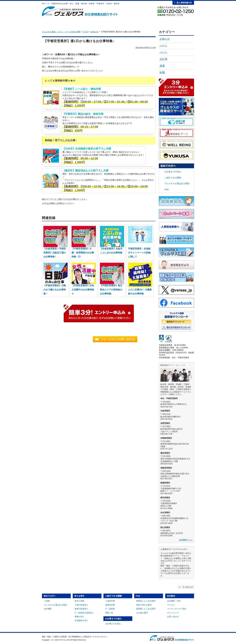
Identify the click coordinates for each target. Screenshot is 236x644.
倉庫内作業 (110, 605)
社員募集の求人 (81, 620)
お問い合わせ (173, 617)
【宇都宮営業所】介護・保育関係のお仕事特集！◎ (83, 253)
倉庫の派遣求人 (81, 609)
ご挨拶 (47, 601)
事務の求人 (79, 617)
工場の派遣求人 (81, 605)
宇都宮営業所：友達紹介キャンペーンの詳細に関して (139, 253)
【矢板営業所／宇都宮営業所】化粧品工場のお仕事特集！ (55, 253)
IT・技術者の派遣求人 (84, 613)
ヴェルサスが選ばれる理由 (177, 184)
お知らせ (165, 39)
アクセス (171, 605)
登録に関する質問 (144, 605)
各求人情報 (79, 601)
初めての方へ (64, 22)
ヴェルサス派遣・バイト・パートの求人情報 (61, 32)
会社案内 (182, 22)
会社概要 (48, 609)
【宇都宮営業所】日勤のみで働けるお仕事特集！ (55, 289)
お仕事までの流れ (135, 22)
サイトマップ (173, 613)
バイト (163, 46)
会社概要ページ (186, 540)
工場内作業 (110, 601)
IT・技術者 (110, 609)
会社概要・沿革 (174, 601)
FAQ (159, 22)
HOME (47, 22)
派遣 (162, 66)
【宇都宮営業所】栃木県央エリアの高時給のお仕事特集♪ (111, 289)
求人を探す (88, 22)
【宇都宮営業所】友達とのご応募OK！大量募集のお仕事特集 (140, 289)
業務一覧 (109, 613)
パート (163, 52)
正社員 (163, 59)
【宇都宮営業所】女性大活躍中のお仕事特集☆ (83, 289)
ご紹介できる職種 (111, 22)
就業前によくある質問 (146, 601)
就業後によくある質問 (146, 609)
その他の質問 (142, 613)
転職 (162, 72)
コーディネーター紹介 (177, 609)
